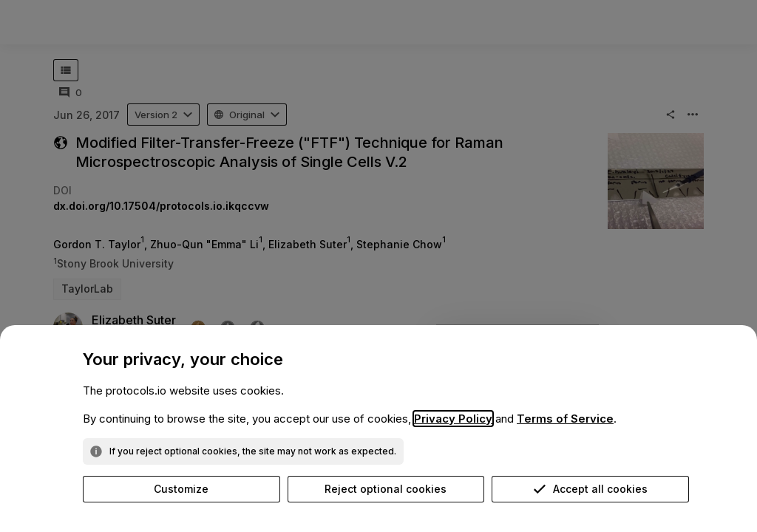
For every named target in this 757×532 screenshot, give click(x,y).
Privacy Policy (453, 419)
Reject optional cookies (386, 489)
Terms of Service (565, 419)
